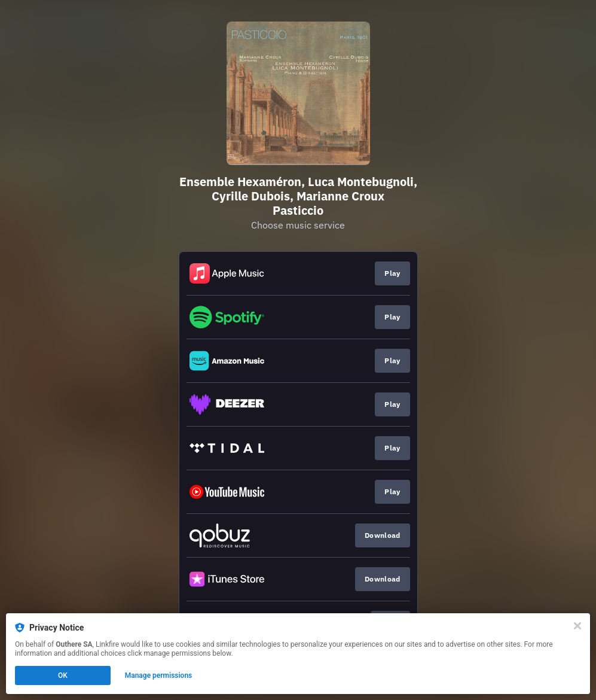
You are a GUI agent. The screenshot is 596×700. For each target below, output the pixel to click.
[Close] (577, 626)
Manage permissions (159, 675)
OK (63, 675)
